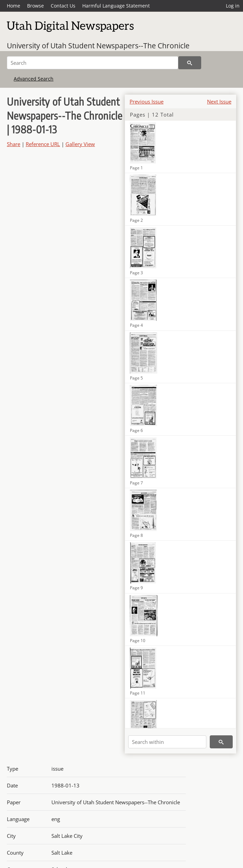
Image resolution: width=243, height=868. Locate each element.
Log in (233, 6)
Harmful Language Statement (116, 6)
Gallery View (80, 144)
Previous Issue (147, 101)
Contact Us (63, 6)
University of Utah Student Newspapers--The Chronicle (98, 46)
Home (14, 6)
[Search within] (167, 742)
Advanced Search (34, 79)
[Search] (93, 63)
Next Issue (219, 101)
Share (14, 144)
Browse (35, 6)
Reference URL (43, 144)
